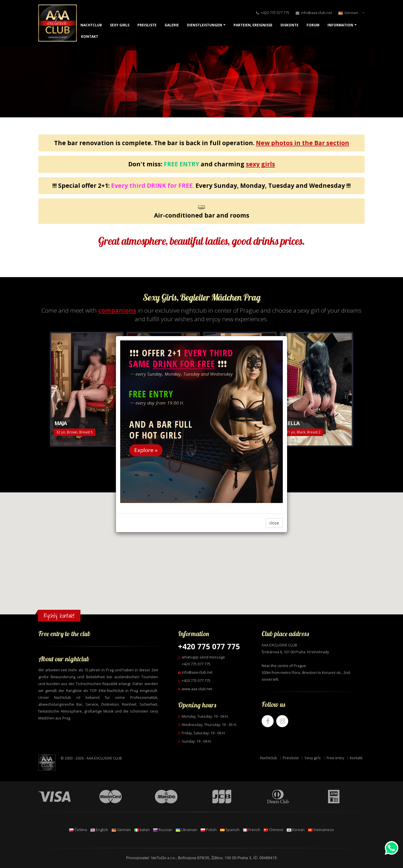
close (274, 523)
